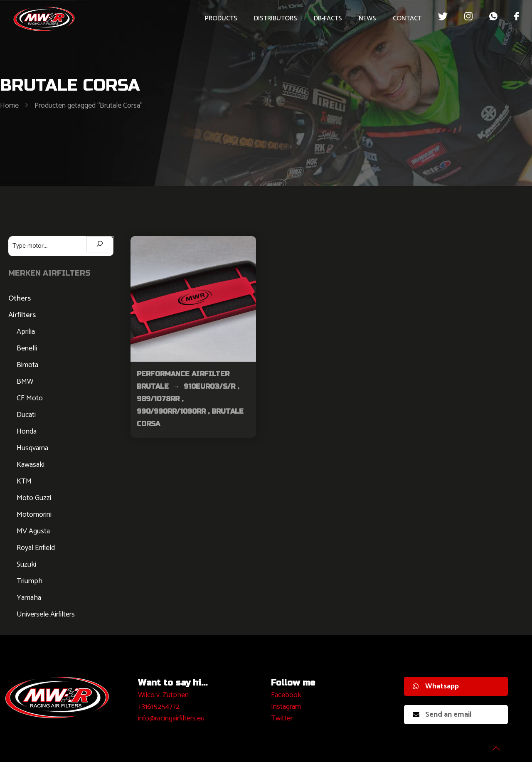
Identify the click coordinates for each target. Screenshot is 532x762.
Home (9, 106)
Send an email (442, 715)
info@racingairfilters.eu (171, 718)
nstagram (287, 707)
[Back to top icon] (492, 745)
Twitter (282, 718)
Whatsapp (436, 686)
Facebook (286, 695)
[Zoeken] (100, 244)
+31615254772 (159, 707)
